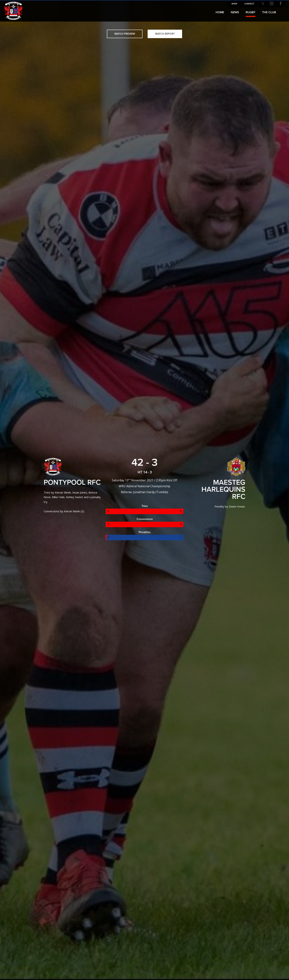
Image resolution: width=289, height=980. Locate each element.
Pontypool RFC (11, 9)
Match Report (165, 34)
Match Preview (125, 34)
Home (220, 12)
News (235, 12)
